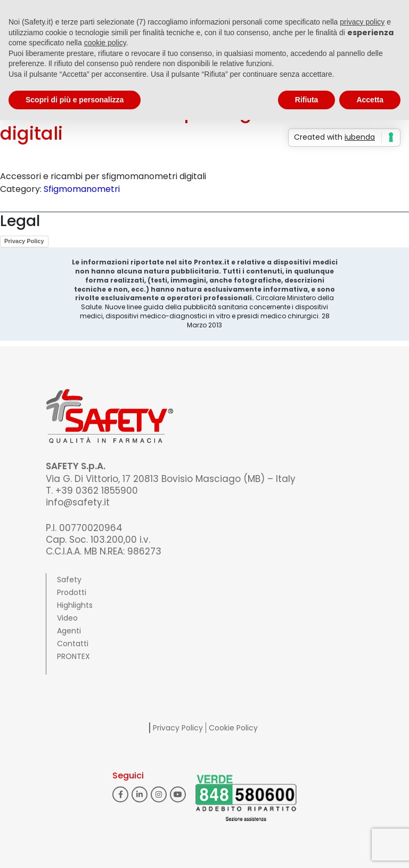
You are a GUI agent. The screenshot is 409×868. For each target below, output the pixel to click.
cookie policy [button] (105, 43)
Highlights (75, 605)
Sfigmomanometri (82, 189)
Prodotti (72, 592)
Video (67, 618)
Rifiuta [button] (307, 100)
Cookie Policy (233, 728)
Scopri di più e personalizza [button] (75, 100)
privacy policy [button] (362, 22)
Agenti (69, 631)
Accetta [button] (370, 100)
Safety (69, 580)
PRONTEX (73, 656)
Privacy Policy (24, 241)
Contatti (73, 644)
